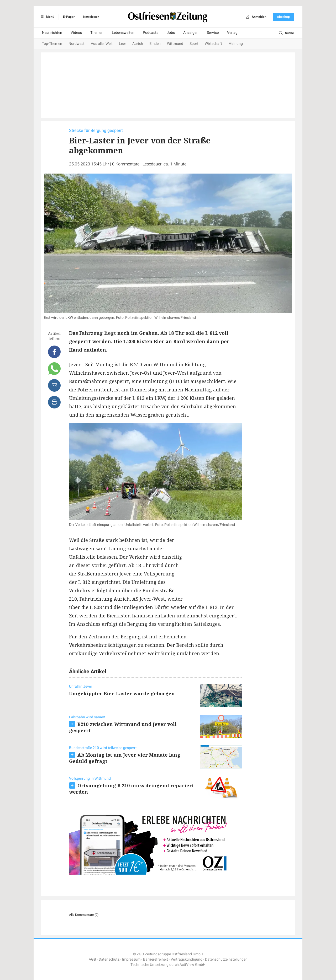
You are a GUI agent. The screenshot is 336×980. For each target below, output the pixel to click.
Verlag (232, 33)
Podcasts (151, 33)
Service (213, 33)
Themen (97, 33)
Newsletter (91, 17)
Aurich (138, 44)
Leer (122, 44)
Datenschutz (109, 959)
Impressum (131, 959)
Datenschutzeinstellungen (226, 959)
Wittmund (175, 44)
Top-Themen (52, 44)
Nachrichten (52, 33)
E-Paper (69, 17)
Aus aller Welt (102, 44)
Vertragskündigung (187, 959)
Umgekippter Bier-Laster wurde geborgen (122, 693)
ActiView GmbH (193, 965)
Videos (76, 33)
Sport (194, 44)
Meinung (236, 44)
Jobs (171, 33)
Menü (47, 17)
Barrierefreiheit (156, 959)
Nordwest (77, 44)
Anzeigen (191, 33)
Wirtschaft (213, 44)
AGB (92, 959)
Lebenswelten (123, 33)
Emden (155, 44)
